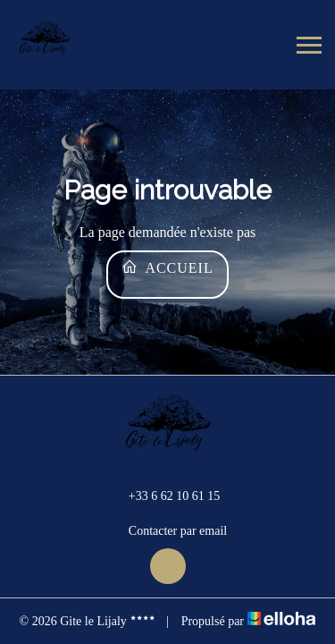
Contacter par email (167, 531)
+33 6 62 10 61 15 (164, 496)
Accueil (167, 267)
